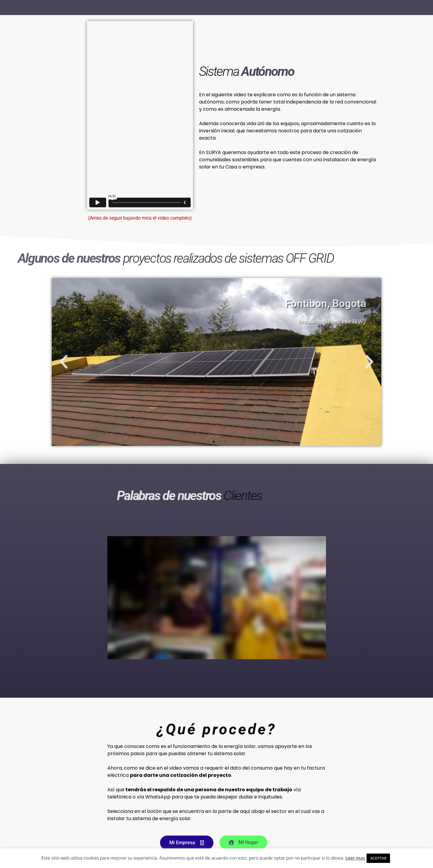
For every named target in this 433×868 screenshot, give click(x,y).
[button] (64, 362)
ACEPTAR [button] (378, 858)
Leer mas (355, 858)
